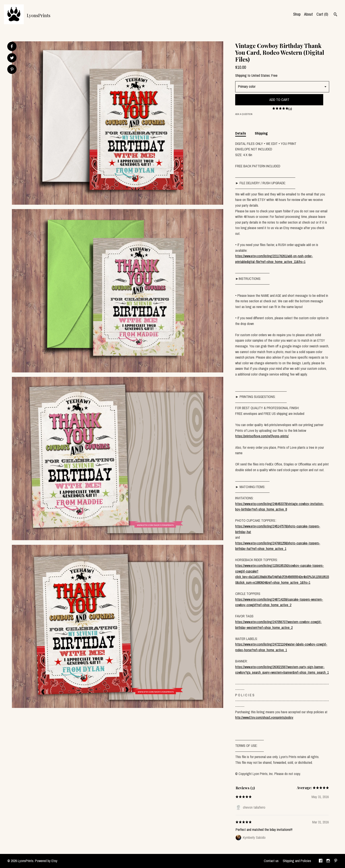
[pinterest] (336, 861)
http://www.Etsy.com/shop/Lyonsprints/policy (264, 717)
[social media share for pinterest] (12, 70)
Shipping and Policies (297, 861)
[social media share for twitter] (12, 58)
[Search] (335, 15)
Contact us (271, 861)
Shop (297, 14)
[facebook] (321, 861)
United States (261, 75)
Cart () (322, 14)
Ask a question (244, 114)
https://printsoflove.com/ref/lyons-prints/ (262, 436)
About (308, 14)
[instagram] (328, 861)
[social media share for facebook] (12, 46)
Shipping (261, 133)
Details (241, 133)
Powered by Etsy (46, 861)
